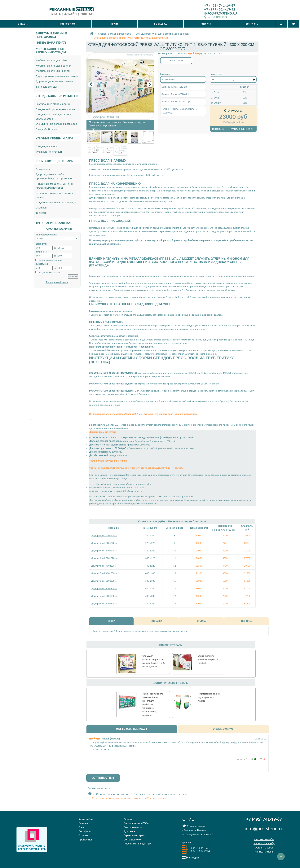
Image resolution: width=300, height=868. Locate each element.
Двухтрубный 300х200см (104, 551)
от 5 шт (215, 92)
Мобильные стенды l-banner (53, 71)
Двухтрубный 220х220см (104, 543)
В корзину (218, 129)
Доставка (129, 831)
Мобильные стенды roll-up (52, 60)
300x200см (176, 60)
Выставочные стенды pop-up (53, 104)
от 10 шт (216, 98)
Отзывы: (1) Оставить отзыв (199, 53)
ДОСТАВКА (161, 24)
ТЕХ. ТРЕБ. (246, 621)
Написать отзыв (264, 852)
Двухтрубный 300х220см (104, 558)
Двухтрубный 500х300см (104, 581)
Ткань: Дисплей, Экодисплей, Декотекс (179, 111)
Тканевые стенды (46, 87)
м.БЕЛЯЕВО (216, 17)
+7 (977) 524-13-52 (220, 9)
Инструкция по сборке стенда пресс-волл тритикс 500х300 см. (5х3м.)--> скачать (177, 384)
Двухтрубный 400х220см (104, 566)
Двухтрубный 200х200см (104, 535)
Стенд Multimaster (47, 129)
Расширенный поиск (57, 282)
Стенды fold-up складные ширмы (56, 109)
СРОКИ (111, 621)
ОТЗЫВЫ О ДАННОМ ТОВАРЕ (132, 729)
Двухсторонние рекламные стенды (57, 76)
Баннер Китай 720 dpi (174, 87)
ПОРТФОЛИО (69, 24)
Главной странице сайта (128, 500)
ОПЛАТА (206, 24)
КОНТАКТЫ (252, 24)
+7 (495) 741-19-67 (220, 5)
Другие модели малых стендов (55, 81)
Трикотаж (42, 213)
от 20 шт (216, 103)
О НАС (23, 24)
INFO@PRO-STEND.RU (221, 13)
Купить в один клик (242, 129)
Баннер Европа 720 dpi (175, 94)
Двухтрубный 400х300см (104, 573)
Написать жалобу (264, 843)
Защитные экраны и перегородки (56, 202)
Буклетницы (43, 169)
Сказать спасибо (264, 839)
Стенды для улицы (47, 146)
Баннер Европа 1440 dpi (176, 101)
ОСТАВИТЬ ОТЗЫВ (103, 778)
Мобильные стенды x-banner (53, 66)
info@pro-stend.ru (133, 491)
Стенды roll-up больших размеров (56, 124)
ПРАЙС (115, 24)
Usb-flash (41, 208)
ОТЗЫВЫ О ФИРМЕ (223, 729)
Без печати (168, 79)
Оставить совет (264, 848)
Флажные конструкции (50, 152)
